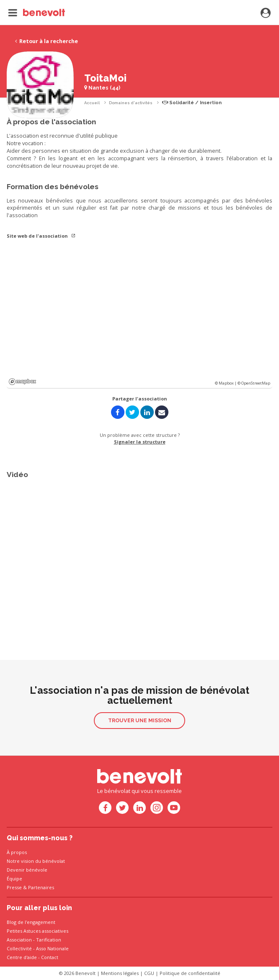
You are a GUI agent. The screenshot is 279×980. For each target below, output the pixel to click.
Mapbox (22, 382)
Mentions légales (120, 973)
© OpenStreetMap (254, 383)
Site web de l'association (41, 236)
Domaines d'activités (131, 103)
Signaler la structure (140, 442)
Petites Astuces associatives (37, 931)
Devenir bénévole (27, 870)
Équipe (14, 879)
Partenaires (41, 887)
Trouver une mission (140, 720)
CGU (149, 973)
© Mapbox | (226, 383)
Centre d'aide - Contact (32, 957)
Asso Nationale (52, 948)
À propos (17, 852)
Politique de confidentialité (190, 973)
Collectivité (19, 948)
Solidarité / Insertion (192, 103)
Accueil (92, 103)
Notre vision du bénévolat (36, 861)
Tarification (49, 940)
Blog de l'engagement (31, 922)
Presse (14, 887)
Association (19, 940)
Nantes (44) (102, 88)
